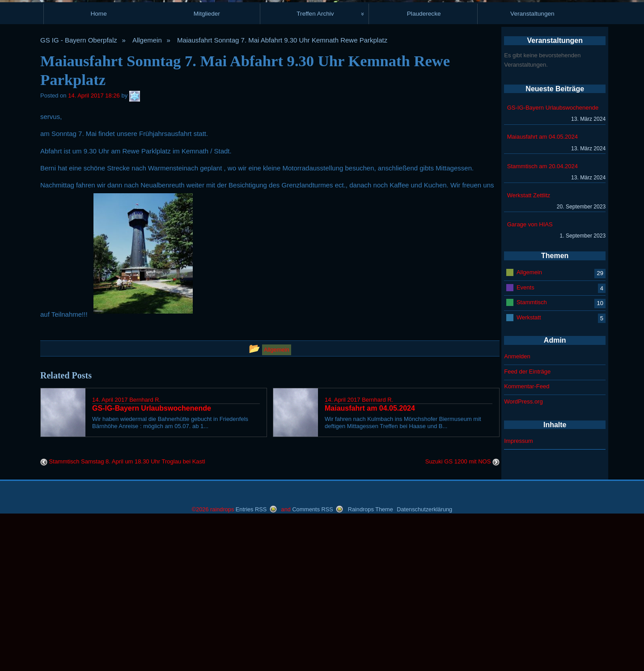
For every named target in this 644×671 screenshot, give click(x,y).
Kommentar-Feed (527, 538)
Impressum (518, 592)
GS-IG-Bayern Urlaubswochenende (553, 259)
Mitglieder (207, 165)
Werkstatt (529, 469)
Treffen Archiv (315, 165)
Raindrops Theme (371, 662)
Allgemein (147, 192)
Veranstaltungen (532, 165)
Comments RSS (312, 662)
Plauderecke (424, 165)
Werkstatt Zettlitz (529, 346)
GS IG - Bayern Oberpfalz (79, 192)
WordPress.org (523, 553)
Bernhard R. (145, 551)
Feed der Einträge (527, 523)
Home (98, 165)
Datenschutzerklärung (424, 662)
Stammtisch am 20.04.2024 (542, 317)
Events (525, 439)
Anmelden (517, 508)
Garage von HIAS (530, 376)
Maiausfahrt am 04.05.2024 (542, 288)
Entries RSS (251, 662)
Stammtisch (532, 453)
